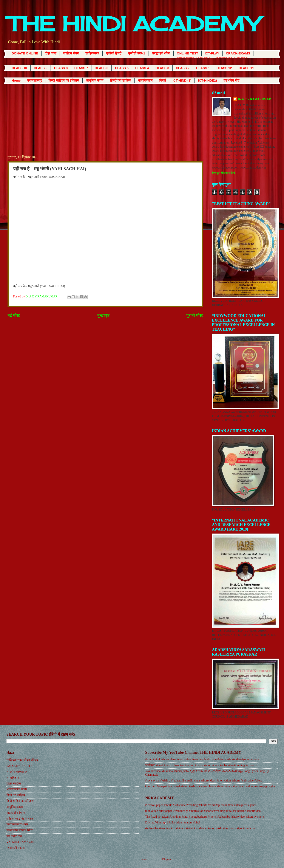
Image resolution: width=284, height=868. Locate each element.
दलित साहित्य (14, 784)
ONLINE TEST (188, 53)
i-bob (144, 859)
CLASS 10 (19, 68)
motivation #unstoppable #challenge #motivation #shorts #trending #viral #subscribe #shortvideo (203, 811)
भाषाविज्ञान (145, 80)
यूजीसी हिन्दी (114, 53)
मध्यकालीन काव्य (16, 848)
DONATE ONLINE (25, 53)
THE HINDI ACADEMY (134, 24)
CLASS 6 (101, 68)
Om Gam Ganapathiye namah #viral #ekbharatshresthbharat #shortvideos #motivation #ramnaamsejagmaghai (210, 786)
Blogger (167, 859)
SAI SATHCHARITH (20, 766)
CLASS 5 (122, 68)
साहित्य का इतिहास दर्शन (20, 819)
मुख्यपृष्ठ (103, 315)
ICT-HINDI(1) (182, 80)
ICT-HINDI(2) (207, 80)
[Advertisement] (105, 122)
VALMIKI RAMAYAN (20, 842)
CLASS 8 (61, 68)
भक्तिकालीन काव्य (17, 789)
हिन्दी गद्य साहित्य (121, 80)
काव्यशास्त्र (35, 80)
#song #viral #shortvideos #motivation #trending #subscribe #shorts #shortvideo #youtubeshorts (202, 759)
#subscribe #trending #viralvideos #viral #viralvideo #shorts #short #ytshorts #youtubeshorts (200, 828)
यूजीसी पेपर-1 (137, 53)
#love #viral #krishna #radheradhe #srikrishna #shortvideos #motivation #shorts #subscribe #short (203, 781)
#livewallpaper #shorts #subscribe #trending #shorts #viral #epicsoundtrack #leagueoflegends (201, 805)
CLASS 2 (183, 68)
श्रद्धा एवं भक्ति (161, 53)
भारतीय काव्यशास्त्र (17, 772)
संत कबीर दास (14, 836)
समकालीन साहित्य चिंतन (20, 830)
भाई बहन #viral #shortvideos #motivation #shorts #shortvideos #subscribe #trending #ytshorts (201, 765)
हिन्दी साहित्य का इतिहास (64, 80)
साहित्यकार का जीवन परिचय (22, 760)
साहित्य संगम (71, 53)
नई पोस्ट (14, 315)
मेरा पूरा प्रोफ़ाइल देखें (223, 173)
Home (16, 80)
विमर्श (163, 80)
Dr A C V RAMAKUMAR (254, 99)
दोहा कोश (51, 53)
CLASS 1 (203, 68)
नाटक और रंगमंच (16, 813)
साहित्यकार (92, 53)
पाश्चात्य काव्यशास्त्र (17, 824)
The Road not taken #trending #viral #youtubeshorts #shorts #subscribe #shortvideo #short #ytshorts (205, 817)
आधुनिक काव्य (95, 80)
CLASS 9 (41, 68)
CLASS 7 (81, 68)
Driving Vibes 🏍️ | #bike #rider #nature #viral (173, 822)
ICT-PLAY (212, 53)
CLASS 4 (142, 68)
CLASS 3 (162, 68)
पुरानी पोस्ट (195, 315)
